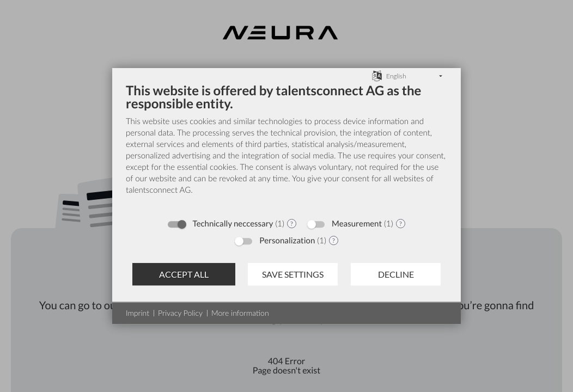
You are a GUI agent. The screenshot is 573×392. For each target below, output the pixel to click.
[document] (286, 147)
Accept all (184, 274)
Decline (396, 274)
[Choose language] (377, 75)
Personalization (287, 241)
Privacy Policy (180, 313)
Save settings (293, 274)
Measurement (357, 224)
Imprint (138, 313)
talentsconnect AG (158, 190)
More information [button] (240, 313)
